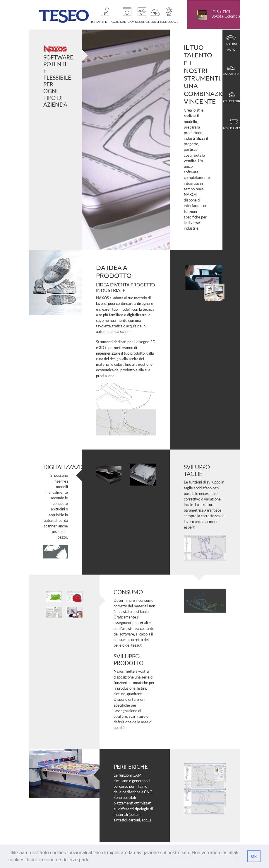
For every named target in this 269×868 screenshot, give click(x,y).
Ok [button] (254, 856)
